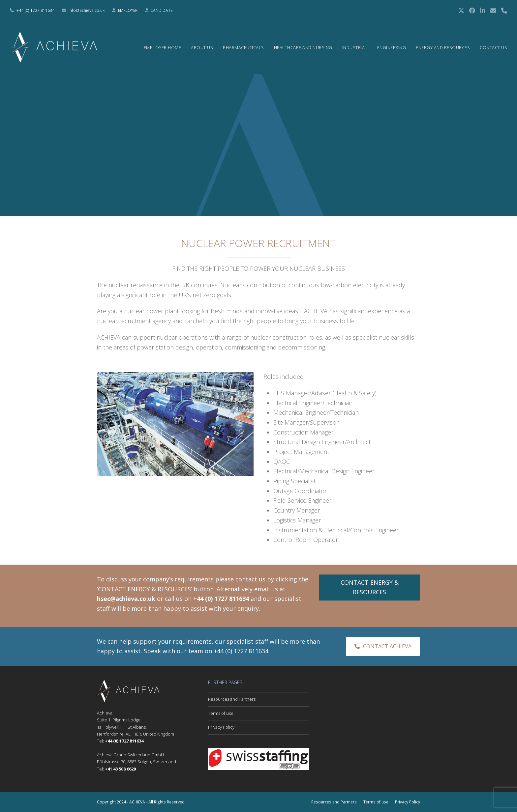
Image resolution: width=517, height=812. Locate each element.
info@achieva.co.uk (87, 10)
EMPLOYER (128, 10)
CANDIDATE (161, 10)
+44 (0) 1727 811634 (35, 10)
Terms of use (221, 713)
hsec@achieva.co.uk (126, 599)
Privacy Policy (221, 727)
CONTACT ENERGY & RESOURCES (370, 587)
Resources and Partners (232, 699)
